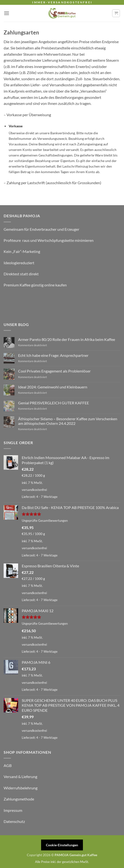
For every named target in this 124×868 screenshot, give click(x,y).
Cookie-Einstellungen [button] (62, 845)
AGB (8, 765)
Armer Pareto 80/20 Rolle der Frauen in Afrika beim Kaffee (67, 339)
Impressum (13, 810)
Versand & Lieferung (20, 776)
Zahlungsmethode (19, 799)
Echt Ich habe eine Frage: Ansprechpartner (53, 355)
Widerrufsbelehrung (21, 788)
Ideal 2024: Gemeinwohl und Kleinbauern (53, 387)
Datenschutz (14, 821)
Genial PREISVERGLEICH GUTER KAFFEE (54, 403)
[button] (7, 13)
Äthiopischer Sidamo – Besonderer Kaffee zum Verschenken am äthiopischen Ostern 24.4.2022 (68, 421)
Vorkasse (16, 126)
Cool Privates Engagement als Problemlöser (54, 371)
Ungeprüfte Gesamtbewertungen (45, 521)
